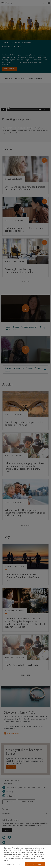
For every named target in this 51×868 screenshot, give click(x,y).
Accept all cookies (35, 864)
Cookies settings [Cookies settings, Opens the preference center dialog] (14, 864)
